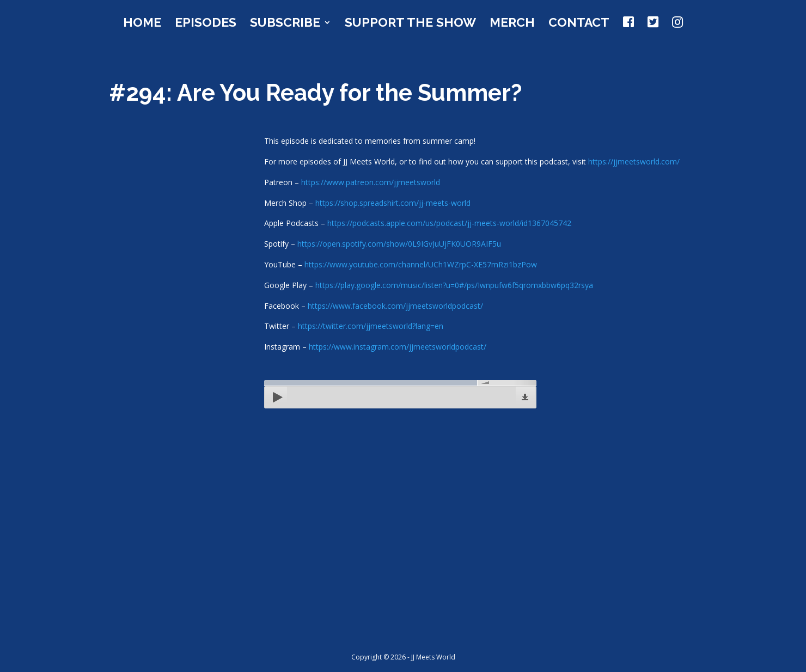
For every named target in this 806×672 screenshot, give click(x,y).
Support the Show (410, 24)
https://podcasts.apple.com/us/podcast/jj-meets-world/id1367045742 (449, 223)
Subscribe (285, 24)
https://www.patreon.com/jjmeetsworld (371, 182)
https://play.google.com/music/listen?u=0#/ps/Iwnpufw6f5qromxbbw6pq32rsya (454, 285)
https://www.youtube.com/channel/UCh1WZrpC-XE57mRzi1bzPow (421, 264)
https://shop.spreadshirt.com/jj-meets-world (393, 203)
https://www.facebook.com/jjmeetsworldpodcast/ (395, 306)
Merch (512, 24)
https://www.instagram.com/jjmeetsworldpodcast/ (398, 347)
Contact (579, 24)
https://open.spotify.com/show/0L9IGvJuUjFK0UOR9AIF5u (399, 244)
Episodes (206, 24)
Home (142, 24)
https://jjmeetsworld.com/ (634, 161)
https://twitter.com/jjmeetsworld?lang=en (371, 326)
